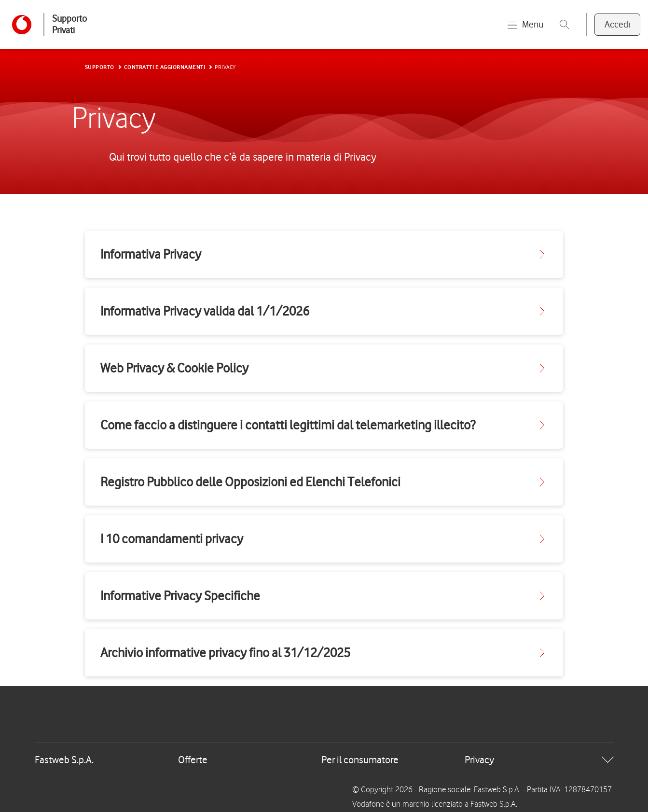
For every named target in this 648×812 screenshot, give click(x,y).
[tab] (324, 760)
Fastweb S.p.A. (64, 760)
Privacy (479, 760)
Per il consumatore (360, 760)
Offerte (193, 760)
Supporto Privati (69, 24)
